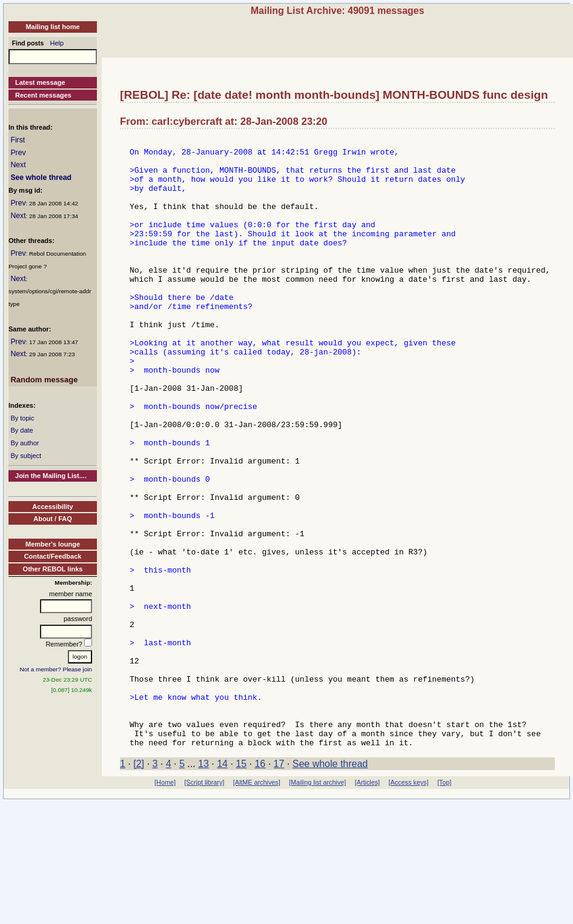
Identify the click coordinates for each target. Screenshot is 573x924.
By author (25, 443)
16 (260, 886)
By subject (26, 456)
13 (204, 886)
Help (57, 43)
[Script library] (204, 904)
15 (241, 886)
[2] (139, 886)
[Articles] (367, 904)
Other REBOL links (53, 569)
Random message (44, 380)
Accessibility (52, 507)
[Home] (165, 904)
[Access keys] (408, 904)
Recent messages (43, 95)
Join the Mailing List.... (51, 476)
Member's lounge (53, 544)
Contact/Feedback (53, 556)
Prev (18, 153)
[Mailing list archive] (317, 904)
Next (18, 165)
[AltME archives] (257, 904)
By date (22, 430)
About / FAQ (53, 519)
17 (279, 886)
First (18, 140)
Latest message (40, 82)
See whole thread (41, 178)
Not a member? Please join (56, 669)
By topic (22, 418)
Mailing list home (52, 27)
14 (222, 886)
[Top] (444, 904)
